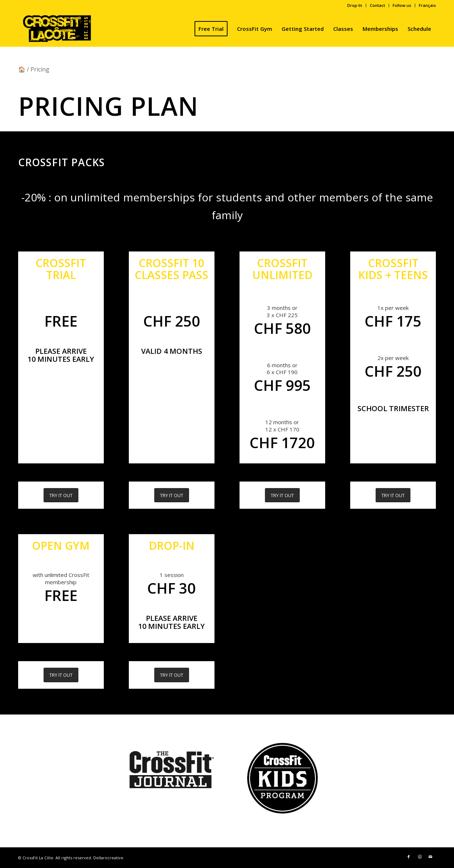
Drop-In (355, 5)
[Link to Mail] (430, 857)
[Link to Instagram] (420, 857)
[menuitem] (355, 5)
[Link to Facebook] (409, 857)
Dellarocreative (108, 858)
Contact (377, 5)
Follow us (402, 5)
